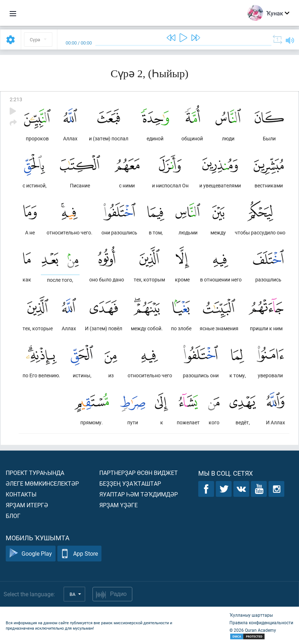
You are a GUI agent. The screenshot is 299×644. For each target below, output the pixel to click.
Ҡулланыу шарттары (251, 615)
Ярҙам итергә (27, 505)
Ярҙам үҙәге (118, 505)
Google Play (31, 554)
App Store (79, 554)
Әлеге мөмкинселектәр (42, 483)
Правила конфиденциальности (261, 622)
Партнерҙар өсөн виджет (139, 473)
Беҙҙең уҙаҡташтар (130, 483)
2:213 (16, 99)
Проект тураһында (35, 473)
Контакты (21, 494)
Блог (13, 516)
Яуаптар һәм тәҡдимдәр (139, 494)
